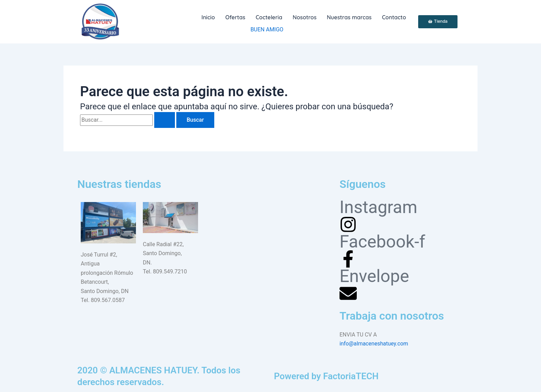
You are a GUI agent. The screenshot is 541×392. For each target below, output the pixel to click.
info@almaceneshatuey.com (374, 344)
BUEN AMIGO (267, 29)
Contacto (394, 17)
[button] (269, 17)
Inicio (208, 17)
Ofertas (235, 17)
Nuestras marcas (349, 17)
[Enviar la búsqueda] (165, 120)
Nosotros (304, 17)
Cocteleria (269, 17)
